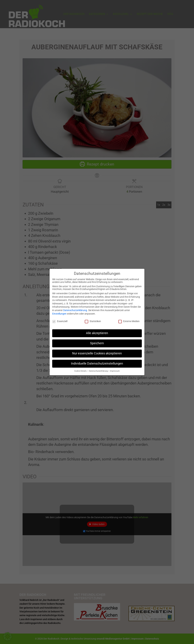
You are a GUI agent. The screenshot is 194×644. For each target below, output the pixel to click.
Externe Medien (129, 320)
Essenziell (60, 320)
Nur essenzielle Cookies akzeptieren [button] (97, 352)
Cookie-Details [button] (81, 370)
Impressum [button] (115, 370)
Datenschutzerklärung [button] (99, 370)
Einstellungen (59, 312)
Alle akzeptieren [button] (97, 332)
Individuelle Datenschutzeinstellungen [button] (97, 362)
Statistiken (93, 320)
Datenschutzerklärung (75, 309)
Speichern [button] (97, 342)
